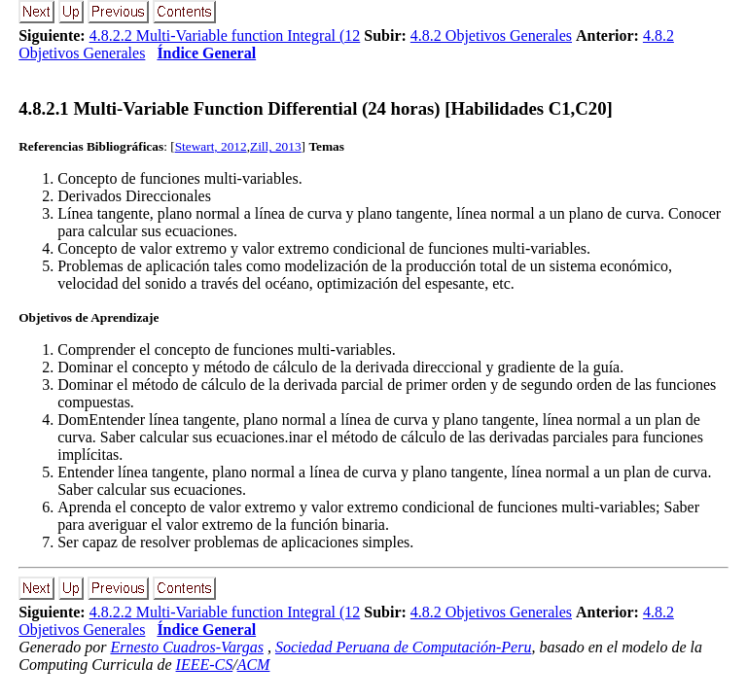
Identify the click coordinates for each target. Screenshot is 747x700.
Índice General (206, 53)
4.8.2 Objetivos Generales (491, 35)
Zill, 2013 (276, 146)
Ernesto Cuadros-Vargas (187, 647)
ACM (254, 665)
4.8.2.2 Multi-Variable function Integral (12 (225, 35)
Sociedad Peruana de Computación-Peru (404, 647)
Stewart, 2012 (211, 146)
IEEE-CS (205, 665)
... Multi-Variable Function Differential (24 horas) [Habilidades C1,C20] (316, 108)
